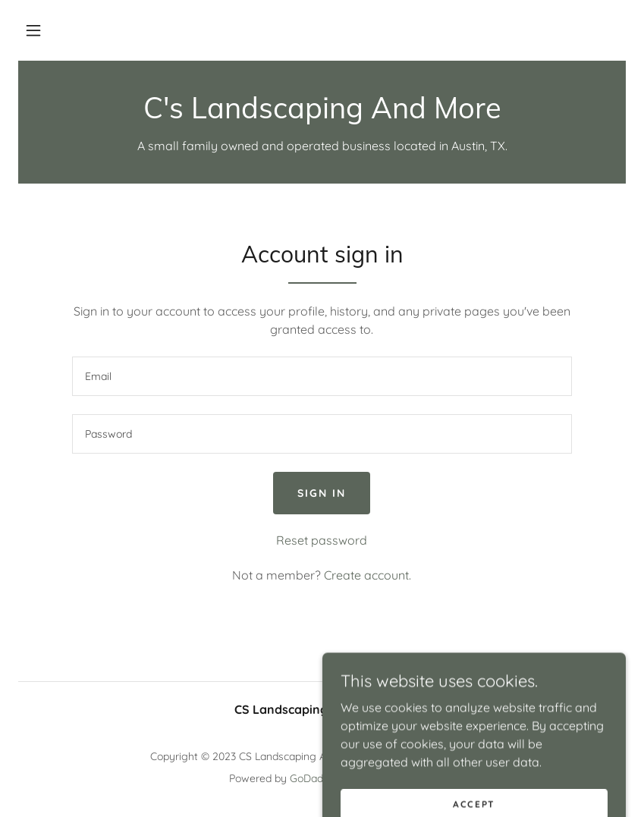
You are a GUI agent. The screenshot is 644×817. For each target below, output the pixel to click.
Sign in (322, 493)
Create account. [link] (368, 575)
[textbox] (322, 376)
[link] (322, 114)
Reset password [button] (322, 540)
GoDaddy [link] (313, 778)
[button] (33, 30)
